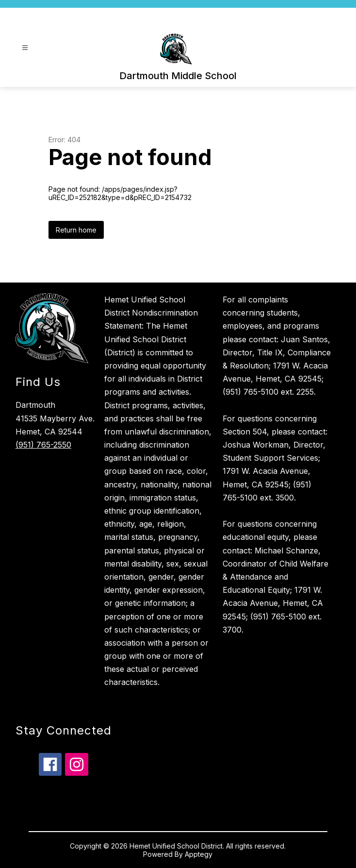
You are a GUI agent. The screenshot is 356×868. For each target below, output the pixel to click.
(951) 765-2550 (43, 445)
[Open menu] (25, 48)
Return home (76, 230)
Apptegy (199, 854)
